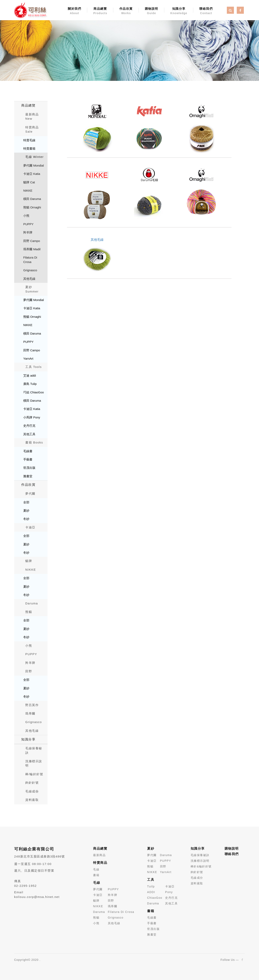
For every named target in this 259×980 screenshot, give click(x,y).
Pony (169, 892)
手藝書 (28, 459)
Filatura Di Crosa (30, 260)
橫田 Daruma (32, 199)
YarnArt (28, 359)
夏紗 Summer (32, 289)
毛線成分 (197, 878)
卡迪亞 (30, 527)
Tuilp (151, 886)
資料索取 (32, 800)
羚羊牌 (28, 232)
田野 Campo (32, 241)
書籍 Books (34, 442)
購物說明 (152, 11)
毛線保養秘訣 (34, 750)
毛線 (96, 869)
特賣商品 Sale (32, 129)
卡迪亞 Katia (32, 174)
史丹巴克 (29, 426)
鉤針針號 (32, 783)
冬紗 (26, 519)
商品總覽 (100, 11)
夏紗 (26, 511)
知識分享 (179, 11)
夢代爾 (30, 494)
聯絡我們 (206, 11)
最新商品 (99, 855)
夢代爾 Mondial (34, 165)
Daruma (32, 603)
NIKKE (28, 191)
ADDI (151, 892)
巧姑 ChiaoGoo (34, 392)
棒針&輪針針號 (201, 866)
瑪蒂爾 (30, 713)
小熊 (26, 216)
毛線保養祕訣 (200, 855)
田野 (29, 671)
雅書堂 (28, 476)
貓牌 (29, 561)
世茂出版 (29, 468)
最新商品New (32, 116)
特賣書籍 (29, 148)
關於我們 (74, 11)
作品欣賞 (126, 11)
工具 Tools (33, 367)
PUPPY (28, 224)
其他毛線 (29, 279)
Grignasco (30, 270)
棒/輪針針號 (34, 774)
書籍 (96, 875)
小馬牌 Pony (32, 417)
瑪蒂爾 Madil (32, 249)
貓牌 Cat (29, 182)
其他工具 (29, 434)
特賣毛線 (29, 140)
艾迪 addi (30, 375)
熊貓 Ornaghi (32, 207)
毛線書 (28, 451)
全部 (26, 502)
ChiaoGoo (155, 898)
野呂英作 (32, 705)
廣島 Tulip (30, 384)
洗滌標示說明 (34, 763)
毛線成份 (32, 791)
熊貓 (29, 612)
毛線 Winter (34, 157)
